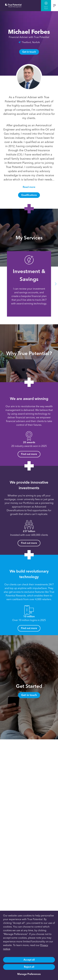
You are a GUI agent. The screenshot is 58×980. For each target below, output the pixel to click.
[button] (56, 284)
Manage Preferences (29, 974)
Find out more (29, 454)
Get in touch (29, 52)
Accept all (29, 960)
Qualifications (29, 195)
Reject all (29, 967)
